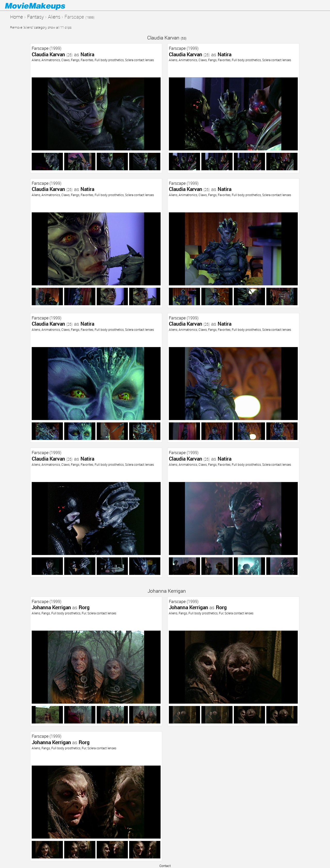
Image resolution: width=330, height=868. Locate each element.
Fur (84, 613)
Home (16, 17)
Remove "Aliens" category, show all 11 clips (41, 27)
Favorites (87, 60)
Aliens (54, 17)
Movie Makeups (43, 5)
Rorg (84, 607)
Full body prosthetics (109, 60)
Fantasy (35, 17)
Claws (65, 60)
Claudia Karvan (167, 38)
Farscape (40, 48)
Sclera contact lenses (139, 60)
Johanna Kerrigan (167, 591)
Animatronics (51, 60)
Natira (87, 54)
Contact (165, 866)
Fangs (75, 60)
